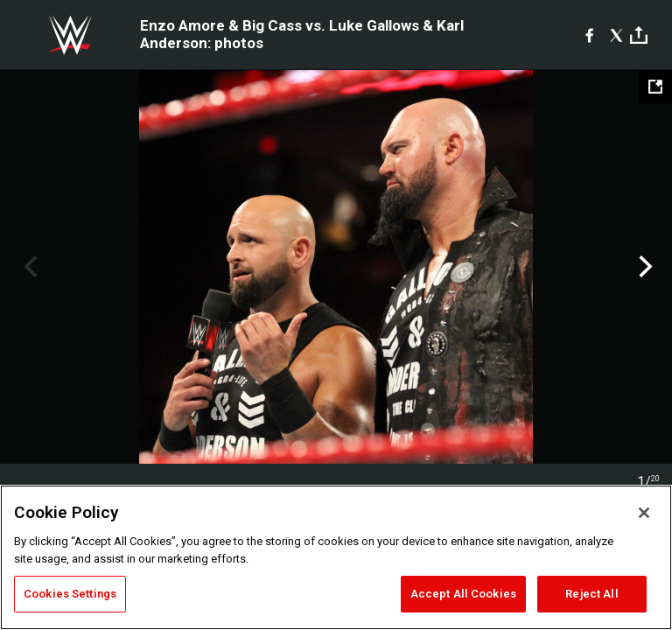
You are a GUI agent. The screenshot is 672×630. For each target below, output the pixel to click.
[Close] (644, 513)
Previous (28, 267)
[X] (616, 35)
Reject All (591, 594)
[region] (336, 557)
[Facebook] (589, 35)
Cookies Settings (70, 594)
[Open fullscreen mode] (655, 87)
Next (644, 267)
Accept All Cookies (463, 594)
